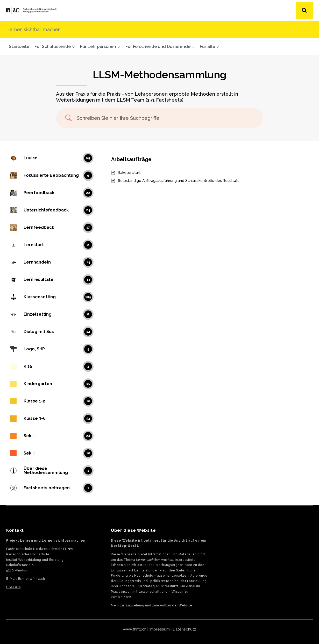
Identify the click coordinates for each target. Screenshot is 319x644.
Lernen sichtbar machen (33, 29)
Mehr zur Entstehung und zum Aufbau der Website (151, 605)
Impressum (159, 629)
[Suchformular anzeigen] (304, 10)
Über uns (13, 587)
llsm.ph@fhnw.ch (31, 579)
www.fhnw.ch (135, 629)
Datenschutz (184, 629)
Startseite (19, 47)
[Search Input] (166, 118)
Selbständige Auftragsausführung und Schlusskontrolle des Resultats (179, 181)
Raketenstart (129, 173)
